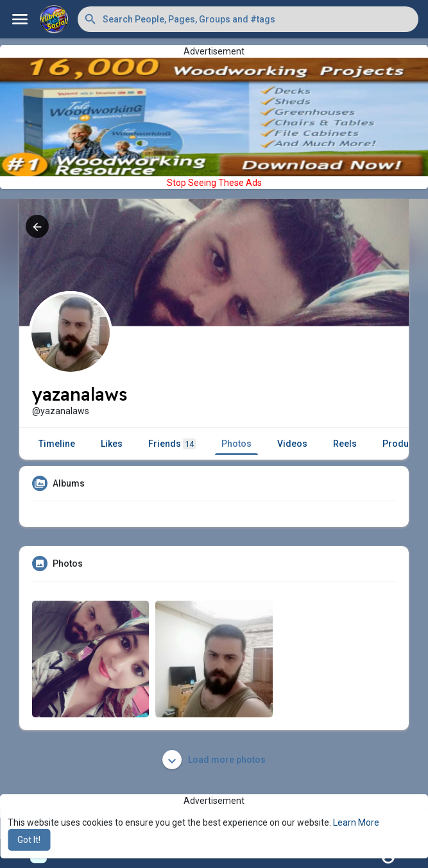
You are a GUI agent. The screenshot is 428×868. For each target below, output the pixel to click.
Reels (345, 444)
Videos (292, 444)
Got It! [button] (29, 840)
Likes (112, 444)
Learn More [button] (356, 822)
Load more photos (214, 760)
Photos (236, 444)
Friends (172, 444)
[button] (248, 19)
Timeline (57, 444)
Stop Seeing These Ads (214, 183)
